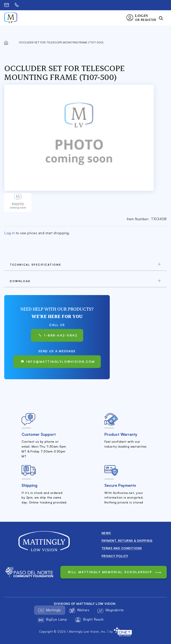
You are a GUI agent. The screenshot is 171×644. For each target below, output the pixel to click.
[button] (143, 18)
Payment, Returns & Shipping (127, 541)
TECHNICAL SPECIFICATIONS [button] (35, 265)
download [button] (20, 281)
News (106, 533)
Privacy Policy (115, 556)
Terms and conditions (122, 548)
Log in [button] (9, 233)
